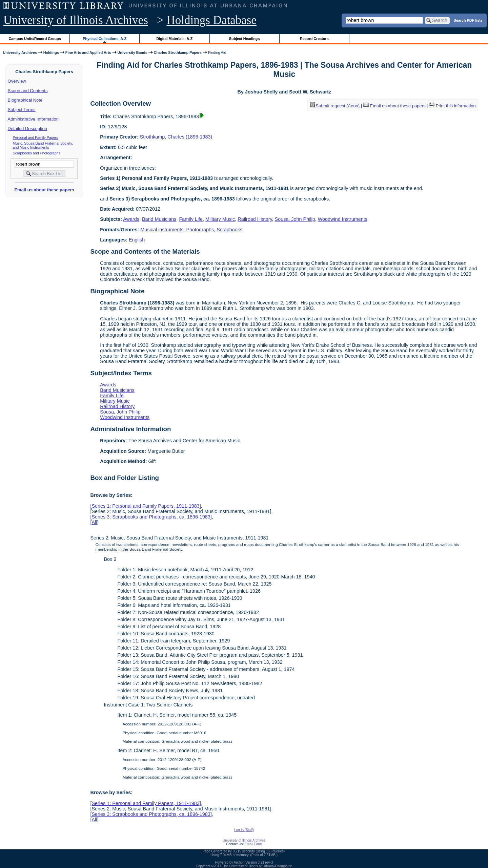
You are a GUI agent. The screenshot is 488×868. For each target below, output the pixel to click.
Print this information (452, 106)
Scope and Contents (28, 91)
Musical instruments (162, 230)
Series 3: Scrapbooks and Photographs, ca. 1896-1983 (151, 517)
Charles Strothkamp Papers (178, 52)
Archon (239, 862)
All (94, 522)
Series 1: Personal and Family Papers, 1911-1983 (145, 506)
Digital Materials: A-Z (174, 39)
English (137, 240)
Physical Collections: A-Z (105, 39)
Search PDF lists (468, 20)
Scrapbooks (229, 230)
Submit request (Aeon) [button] (335, 106)
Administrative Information (33, 119)
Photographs (200, 230)
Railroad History (255, 219)
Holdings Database (212, 20)
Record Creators (314, 39)
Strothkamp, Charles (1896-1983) (176, 137)
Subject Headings (245, 39)
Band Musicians (159, 219)
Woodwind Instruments (343, 219)
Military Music (220, 219)
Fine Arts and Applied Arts (88, 52)
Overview (17, 81)
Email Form (253, 844)
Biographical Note (25, 100)
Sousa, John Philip (295, 219)
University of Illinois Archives (76, 20)
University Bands (133, 52)
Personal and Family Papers (36, 137)
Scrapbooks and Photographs (37, 153)
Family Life (191, 219)
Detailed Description (27, 129)
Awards (131, 219)
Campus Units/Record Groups (35, 39)
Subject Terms (22, 110)
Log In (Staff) (244, 830)
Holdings (51, 52)
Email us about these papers (44, 190)
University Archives (20, 52)
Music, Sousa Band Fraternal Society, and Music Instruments (43, 145)
